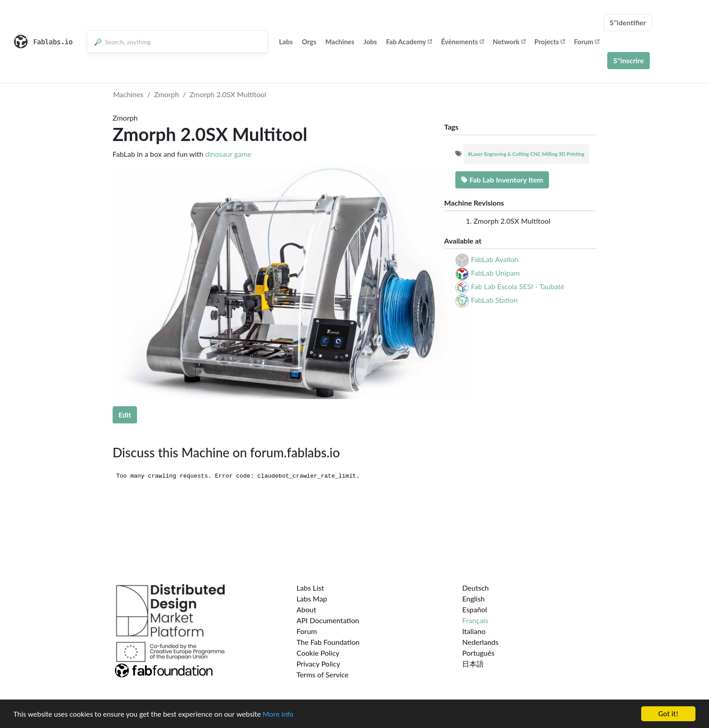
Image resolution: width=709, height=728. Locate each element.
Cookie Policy (318, 653)
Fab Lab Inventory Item (502, 180)
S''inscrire (629, 60)
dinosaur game (228, 154)
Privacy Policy (319, 664)
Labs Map (312, 599)
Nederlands (480, 642)
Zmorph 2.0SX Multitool (228, 94)
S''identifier (628, 22)
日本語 (473, 664)
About (307, 609)
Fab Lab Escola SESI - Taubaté (518, 286)
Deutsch (475, 588)
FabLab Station (494, 300)
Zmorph (167, 94)
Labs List (310, 588)
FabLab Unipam (495, 273)
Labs (286, 42)
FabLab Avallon (494, 259)
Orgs (309, 42)
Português (478, 653)
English (473, 599)
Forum (586, 42)
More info (278, 714)
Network (509, 42)
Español (475, 609)
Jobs (370, 42)
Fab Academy (409, 42)
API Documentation (328, 620)
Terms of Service (323, 674)
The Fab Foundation (328, 642)
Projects (550, 42)
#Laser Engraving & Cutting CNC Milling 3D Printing (526, 154)
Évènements (462, 42)
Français (475, 620)
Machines (340, 42)
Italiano (474, 631)
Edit (125, 415)
